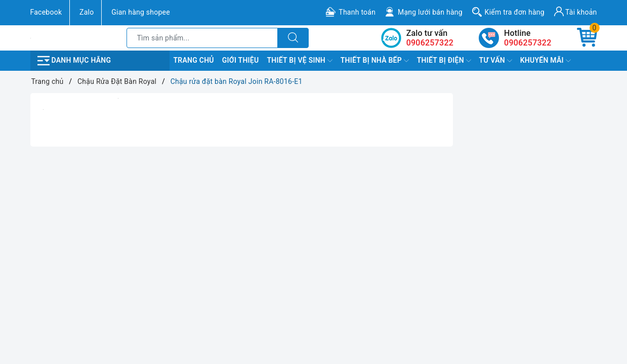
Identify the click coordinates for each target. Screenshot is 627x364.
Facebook (46, 12)
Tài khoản (576, 11)
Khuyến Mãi (546, 61)
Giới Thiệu (241, 60)
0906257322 (528, 43)
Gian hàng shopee (141, 12)
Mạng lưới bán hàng (430, 12)
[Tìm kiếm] (293, 38)
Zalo (87, 12)
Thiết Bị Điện (444, 61)
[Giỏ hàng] (587, 38)
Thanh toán (357, 12)
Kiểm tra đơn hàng (515, 12)
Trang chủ (194, 60)
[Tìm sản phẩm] (202, 38)
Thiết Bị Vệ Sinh (299, 61)
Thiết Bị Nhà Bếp (375, 61)
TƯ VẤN (496, 61)
